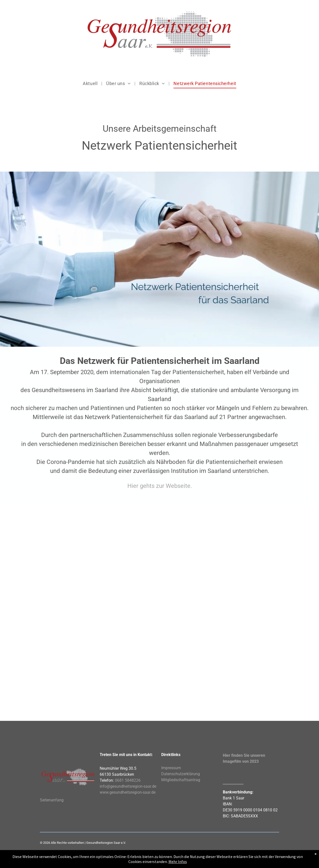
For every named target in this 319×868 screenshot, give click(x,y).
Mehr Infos (178, 862)
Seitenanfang (52, 800)
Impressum (171, 768)
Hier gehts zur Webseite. (160, 486)
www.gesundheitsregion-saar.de (128, 792)
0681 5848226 (128, 780)
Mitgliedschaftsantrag (181, 780)
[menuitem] (91, 84)
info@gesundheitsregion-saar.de (128, 786)
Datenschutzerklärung (181, 774)
